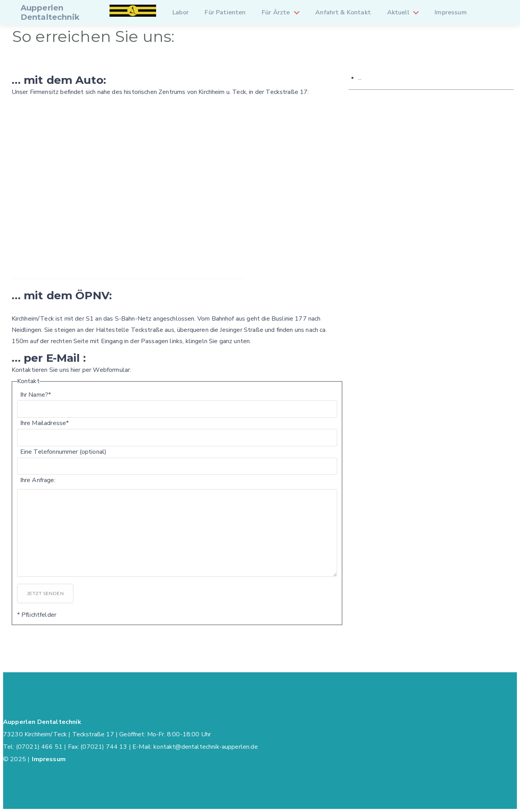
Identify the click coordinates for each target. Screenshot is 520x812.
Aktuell (398, 12)
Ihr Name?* (36, 395)
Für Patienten (225, 12)
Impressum (450, 12)
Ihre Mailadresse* (45, 423)
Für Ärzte (276, 12)
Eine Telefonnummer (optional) (63, 452)
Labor (181, 12)
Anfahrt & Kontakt (343, 12)
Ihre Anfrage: (38, 480)
